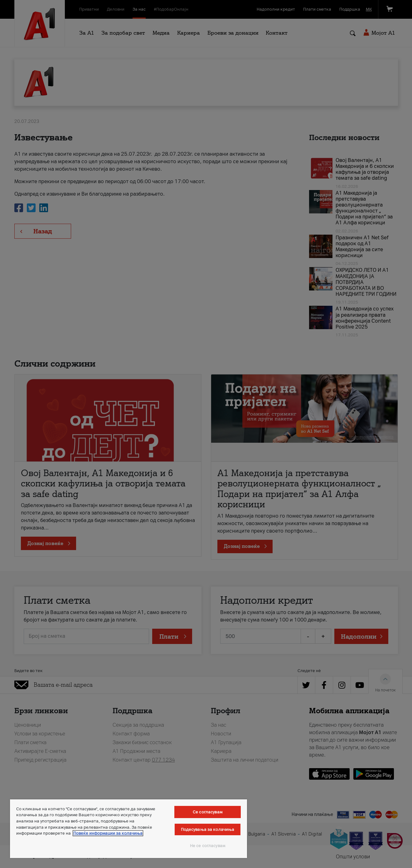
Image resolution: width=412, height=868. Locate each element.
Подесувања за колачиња (208, 829)
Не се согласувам (208, 846)
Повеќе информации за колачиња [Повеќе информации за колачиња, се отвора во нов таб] (108, 833)
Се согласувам (208, 812)
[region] (128, 829)
